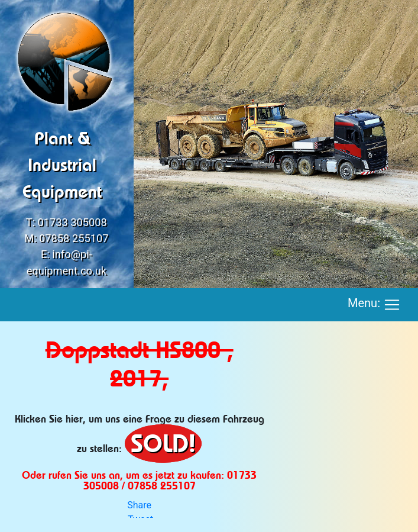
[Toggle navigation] (392, 305)
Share (139, 505)
